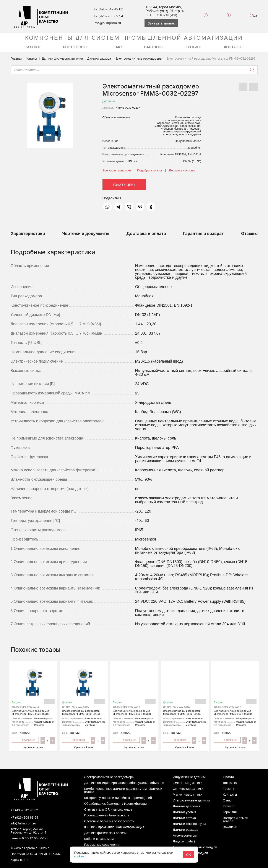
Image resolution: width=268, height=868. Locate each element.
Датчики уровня (185, 812)
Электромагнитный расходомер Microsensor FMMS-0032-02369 (235, 691)
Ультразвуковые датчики (191, 800)
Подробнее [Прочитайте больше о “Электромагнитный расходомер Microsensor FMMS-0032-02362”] (177, 740)
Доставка (230, 783)
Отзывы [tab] (249, 234)
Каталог (32, 59)
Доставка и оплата (182, 170)
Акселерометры (185, 836)
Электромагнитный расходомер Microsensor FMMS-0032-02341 (84, 691)
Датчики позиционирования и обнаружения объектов (124, 783)
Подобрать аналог (150, 170)
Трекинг (229, 789)
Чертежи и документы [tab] (86, 234)
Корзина (251, 16)
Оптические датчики (188, 789)
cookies (79, 856)
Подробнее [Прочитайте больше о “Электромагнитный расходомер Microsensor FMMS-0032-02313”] (25, 740)
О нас (227, 800)
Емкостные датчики (188, 783)
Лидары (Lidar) (184, 841)
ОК (188, 855)
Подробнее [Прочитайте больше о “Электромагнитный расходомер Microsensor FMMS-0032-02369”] (227, 740)
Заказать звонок (161, 23)
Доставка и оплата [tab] (146, 234)
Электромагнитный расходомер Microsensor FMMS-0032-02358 (134, 691)
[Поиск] (252, 70)
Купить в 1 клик (33, 747)
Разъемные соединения (102, 845)
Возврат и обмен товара (235, 820)
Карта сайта (20, 860)
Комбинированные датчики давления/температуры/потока (123, 790)
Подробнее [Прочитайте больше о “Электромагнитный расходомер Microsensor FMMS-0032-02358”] (126, 740)
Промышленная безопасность (107, 815)
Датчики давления (187, 806)
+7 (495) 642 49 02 (108, 9)
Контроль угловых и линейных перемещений (118, 798)
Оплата (228, 777)
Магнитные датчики (188, 795)
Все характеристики (117, 170)
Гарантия (230, 812)
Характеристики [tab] (28, 234)
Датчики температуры (189, 824)
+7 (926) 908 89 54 (108, 16)
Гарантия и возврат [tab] (203, 234)
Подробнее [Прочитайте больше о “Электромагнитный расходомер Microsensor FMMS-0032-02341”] (76, 740)
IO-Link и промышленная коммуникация (114, 827)
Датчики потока (184, 818)
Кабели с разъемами (100, 839)
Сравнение (226, 16)
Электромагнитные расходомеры (139, 59)
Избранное (203, 16)
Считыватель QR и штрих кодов (108, 810)
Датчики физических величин (62, 59)
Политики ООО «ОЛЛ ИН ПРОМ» (36, 854)
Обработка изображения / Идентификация (116, 804)
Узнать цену (124, 185)
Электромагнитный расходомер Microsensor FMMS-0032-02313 (33, 691)
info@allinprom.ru (107, 23)
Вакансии (230, 827)
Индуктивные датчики (189, 777)
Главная (16, 59)
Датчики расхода (99, 59)
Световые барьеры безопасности (109, 821)
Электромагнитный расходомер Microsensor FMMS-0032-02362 (185, 691)
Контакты (230, 795)
